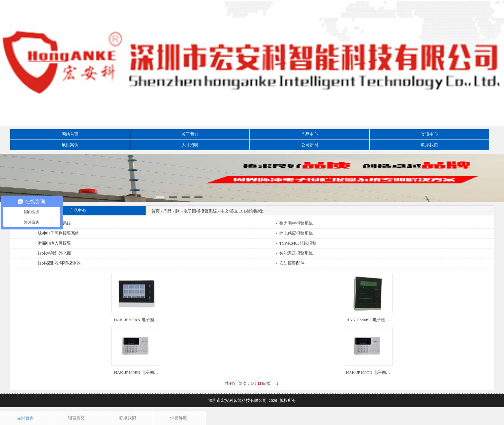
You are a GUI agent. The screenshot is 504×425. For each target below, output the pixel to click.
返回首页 (25, 418)
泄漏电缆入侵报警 (54, 243)
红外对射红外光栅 (54, 253)
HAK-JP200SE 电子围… (368, 320)
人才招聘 (190, 145)
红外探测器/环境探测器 (58, 263)
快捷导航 (179, 418)
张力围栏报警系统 (295, 223)
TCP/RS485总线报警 (297, 243)
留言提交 (76, 418)
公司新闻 (310, 145)
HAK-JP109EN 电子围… (136, 372)
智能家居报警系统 (295, 253)
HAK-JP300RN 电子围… (136, 320)
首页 (156, 211)
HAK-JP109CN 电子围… (368, 372)
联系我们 (429, 145)
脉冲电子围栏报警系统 (196, 211)
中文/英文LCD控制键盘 (242, 211)
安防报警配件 (291, 263)
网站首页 (70, 134)
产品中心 (310, 134)
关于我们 (190, 134)
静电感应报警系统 (295, 233)
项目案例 (70, 145)
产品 (167, 211)
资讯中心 (429, 134)
